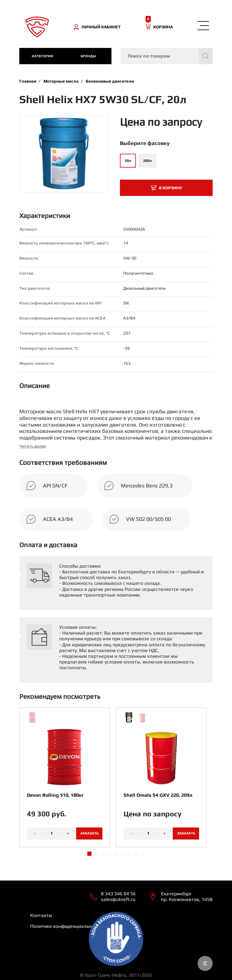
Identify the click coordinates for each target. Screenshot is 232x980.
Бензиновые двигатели (110, 81)
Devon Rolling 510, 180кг (55, 795)
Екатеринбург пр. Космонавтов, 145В (187, 896)
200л (147, 161)
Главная (28, 81)
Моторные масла (61, 81)
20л (128, 161)
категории (42, 56)
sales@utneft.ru (118, 899)
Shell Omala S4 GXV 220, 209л (158, 795)
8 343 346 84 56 (118, 894)
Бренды (88, 56)
